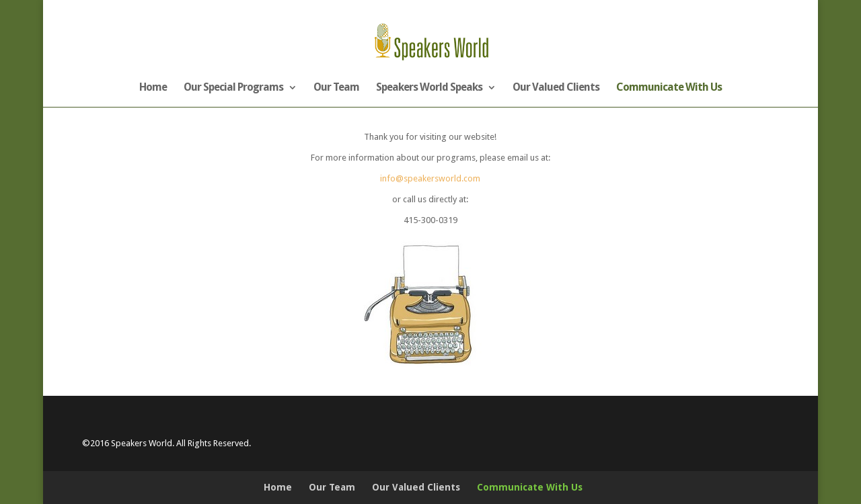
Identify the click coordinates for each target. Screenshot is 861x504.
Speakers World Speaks (429, 89)
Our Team (336, 89)
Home (153, 89)
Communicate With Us (669, 89)
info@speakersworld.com (430, 178)
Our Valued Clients (556, 89)
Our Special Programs (233, 89)
